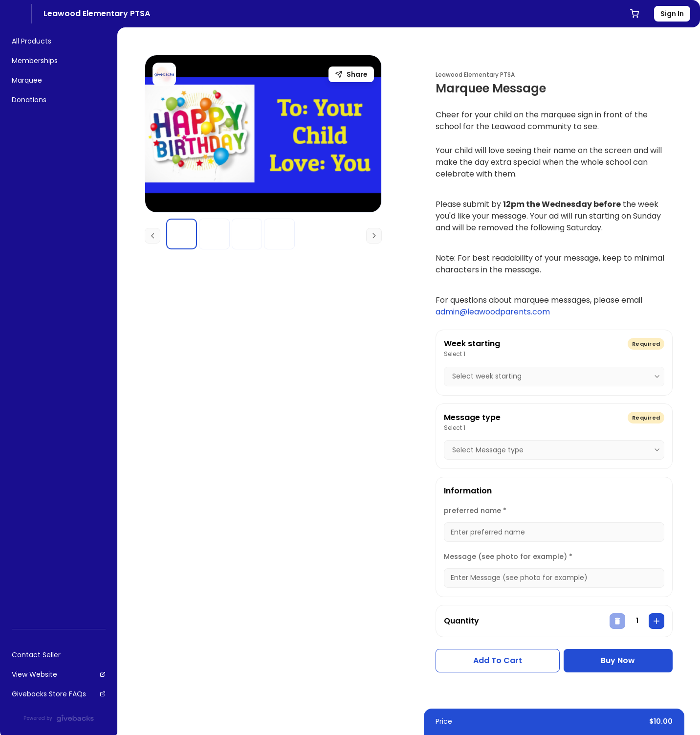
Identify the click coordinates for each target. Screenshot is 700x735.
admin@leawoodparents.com (493, 312)
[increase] (656, 621)
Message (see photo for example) (508, 557)
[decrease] (617, 621)
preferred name (475, 511)
